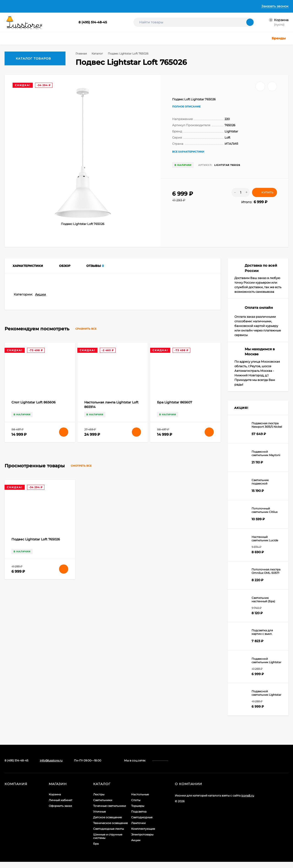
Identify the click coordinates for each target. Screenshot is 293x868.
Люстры (99, 798)
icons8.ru (248, 799)
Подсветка (139, 815)
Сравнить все (90, 602)
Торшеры (138, 810)
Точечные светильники (110, 810)
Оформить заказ (60, 810)
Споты (136, 804)
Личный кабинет (61, 804)
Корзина (55, 798)
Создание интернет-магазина (196, 820)
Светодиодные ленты (109, 833)
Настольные (140, 798)
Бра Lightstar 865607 (175, 675)
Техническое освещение (110, 827)
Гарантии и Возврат (107, 6)
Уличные (99, 815)
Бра (96, 847)
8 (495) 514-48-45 (93, 22)
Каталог (97, 53)
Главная (11, 6)
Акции (41, 567)
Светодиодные (142, 821)
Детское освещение (107, 821)
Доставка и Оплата (68, 6)
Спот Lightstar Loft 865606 (34, 675)
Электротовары (142, 838)
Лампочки (138, 827)
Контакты (139, 6)
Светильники (103, 804)
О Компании (35, 6)
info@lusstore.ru (51, 764)
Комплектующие (143, 833)
